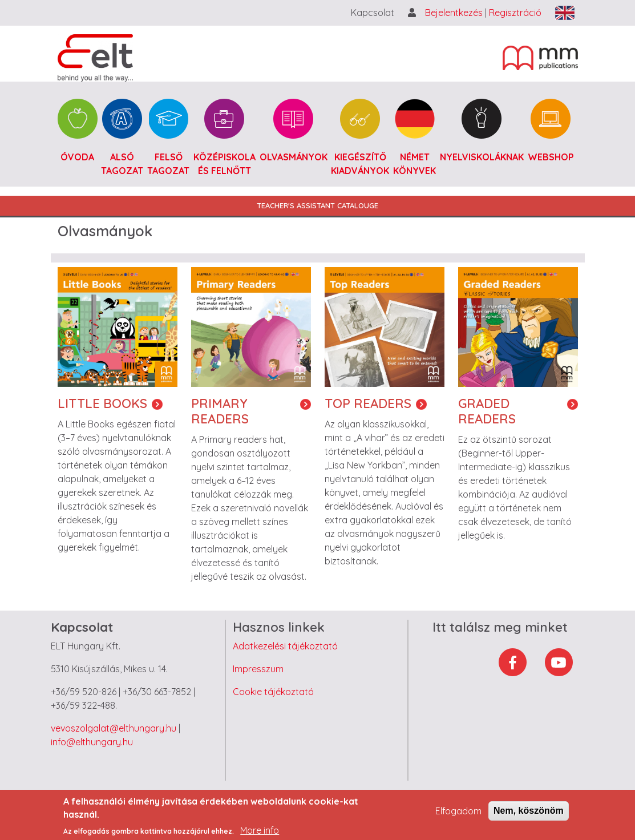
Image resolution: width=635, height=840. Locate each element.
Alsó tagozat (122, 164)
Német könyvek (414, 164)
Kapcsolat (373, 13)
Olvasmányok (294, 157)
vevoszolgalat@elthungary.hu (114, 728)
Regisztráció (515, 13)
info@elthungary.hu (92, 742)
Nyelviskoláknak (482, 157)
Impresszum (258, 669)
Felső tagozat (168, 164)
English (565, 13)
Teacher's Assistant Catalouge (317, 205)
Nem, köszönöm (529, 816)
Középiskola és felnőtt (225, 164)
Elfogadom (458, 816)
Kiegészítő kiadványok (360, 164)
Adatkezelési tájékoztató (285, 646)
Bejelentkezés (455, 13)
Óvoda (77, 157)
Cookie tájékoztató (273, 692)
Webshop (551, 157)
